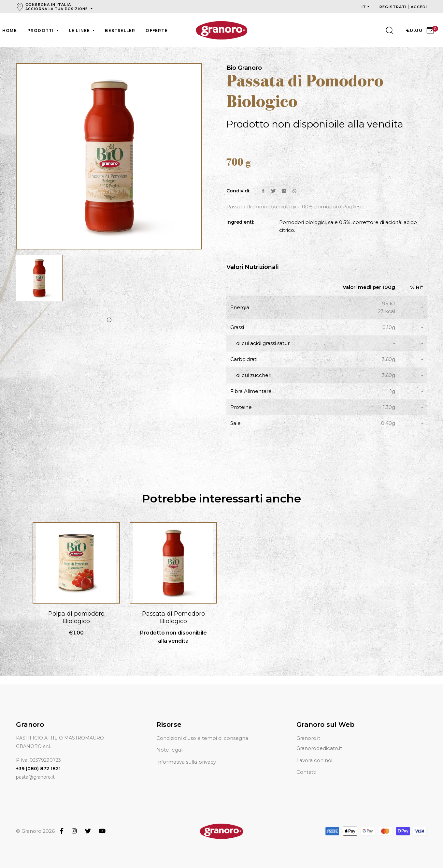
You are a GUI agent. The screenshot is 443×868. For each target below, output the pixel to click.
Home (10, 30)
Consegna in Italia (57, 7)
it (364, 7)
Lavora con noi (314, 752)
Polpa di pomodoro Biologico (76, 618)
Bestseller (120, 30)
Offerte (157, 30)
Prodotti (41, 30)
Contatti (306, 764)
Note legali (170, 742)
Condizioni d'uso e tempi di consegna (202, 730)
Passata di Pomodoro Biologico (173, 618)
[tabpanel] (39, 282)
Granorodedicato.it (319, 740)
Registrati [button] (394, 7)
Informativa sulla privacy (186, 754)
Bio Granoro (244, 68)
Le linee (80, 30)
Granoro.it (308, 730)
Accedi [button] (419, 7)
